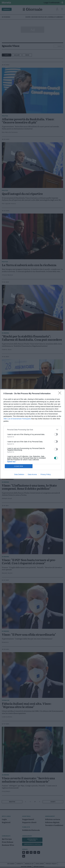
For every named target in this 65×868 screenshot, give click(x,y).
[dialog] (32, 434)
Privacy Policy (46, 474)
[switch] (56, 434)
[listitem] (32, 430)
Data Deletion (19, 474)
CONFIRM (19, 466)
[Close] (60, 394)
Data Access (32, 474)
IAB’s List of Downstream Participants (17, 419)
